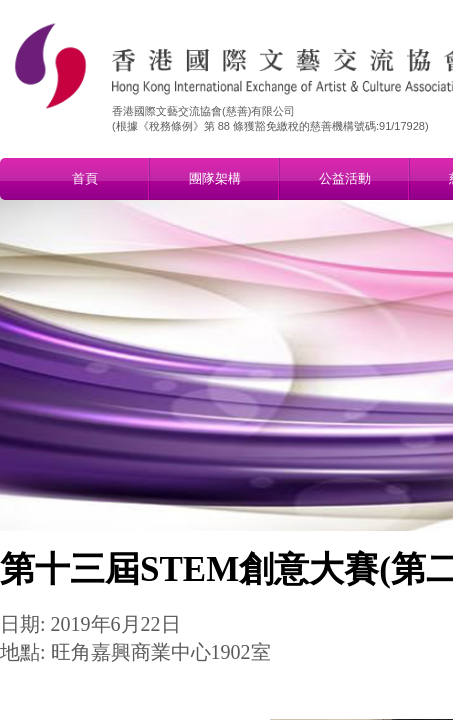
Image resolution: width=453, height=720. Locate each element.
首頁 (85, 178)
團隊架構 (215, 178)
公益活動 (345, 178)
